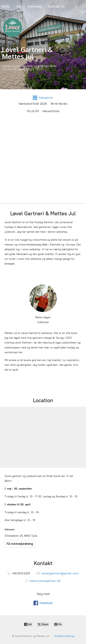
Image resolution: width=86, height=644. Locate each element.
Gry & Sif (33, 111)
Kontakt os (56, 6)
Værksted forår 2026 (33, 104)
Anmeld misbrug (64, 636)
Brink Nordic (59, 104)
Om (19, 6)
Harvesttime (51, 111)
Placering (35, 6)
